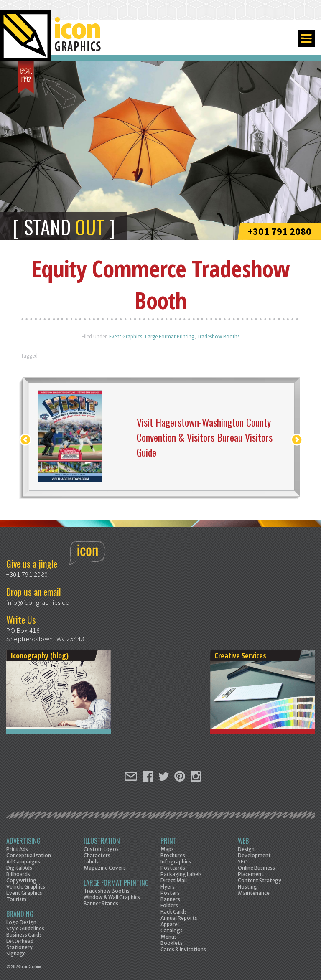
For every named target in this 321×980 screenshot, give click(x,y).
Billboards (18, 874)
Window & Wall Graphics (112, 897)
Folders (169, 905)
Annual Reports (179, 918)
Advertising (23, 841)
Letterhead (20, 941)
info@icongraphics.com (41, 602)
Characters (97, 855)
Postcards (173, 868)
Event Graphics (126, 336)
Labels (91, 862)
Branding (20, 914)
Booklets (172, 943)
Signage (16, 953)
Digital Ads (19, 868)
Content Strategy (260, 880)
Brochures (173, 855)
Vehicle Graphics (26, 887)
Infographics (176, 862)
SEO (243, 862)
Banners (170, 899)
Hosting (247, 887)
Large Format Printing (170, 336)
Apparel (170, 924)
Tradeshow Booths (218, 336)
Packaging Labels (181, 874)
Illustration (102, 841)
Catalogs (172, 930)
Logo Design (21, 922)
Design (246, 849)
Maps (167, 849)
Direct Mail (174, 880)
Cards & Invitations (183, 949)
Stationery (19, 947)
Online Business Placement (256, 871)
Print (168, 841)
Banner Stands (101, 903)
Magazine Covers (105, 868)
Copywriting (21, 880)
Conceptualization (29, 855)
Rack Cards (174, 912)
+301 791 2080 (279, 231)
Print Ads (17, 849)
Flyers (168, 887)
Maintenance (254, 893)
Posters (170, 893)
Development (254, 855)
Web (243, 841)
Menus (169, 937)
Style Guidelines (25, 928)
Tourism (16, 899)
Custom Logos (101, 849)
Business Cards (24, 935)
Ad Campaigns (23, 862)
